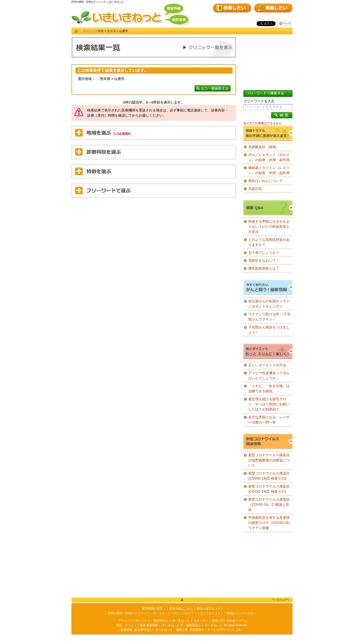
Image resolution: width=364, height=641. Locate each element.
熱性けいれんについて (266, 181)
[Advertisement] (154, 237)
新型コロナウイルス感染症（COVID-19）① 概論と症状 (269, 504)
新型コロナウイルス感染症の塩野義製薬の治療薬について (269, 460)
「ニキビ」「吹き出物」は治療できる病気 (269, 389)
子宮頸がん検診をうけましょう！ (269, 330)
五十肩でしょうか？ (264, 253)
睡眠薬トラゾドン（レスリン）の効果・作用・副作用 (269, 170)
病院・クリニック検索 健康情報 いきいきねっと (148, 625)
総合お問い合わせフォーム (230, 621)
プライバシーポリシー (132, 621)
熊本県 (112, 31)
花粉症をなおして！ (264, 260)
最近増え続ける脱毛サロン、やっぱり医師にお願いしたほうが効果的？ (269, 404)
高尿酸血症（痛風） (264, 147)
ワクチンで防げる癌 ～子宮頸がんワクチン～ (269, 317)
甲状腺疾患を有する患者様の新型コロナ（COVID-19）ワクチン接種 (270, 523)
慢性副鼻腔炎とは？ (264, 268)
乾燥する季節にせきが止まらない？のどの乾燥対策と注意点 (269, 227)
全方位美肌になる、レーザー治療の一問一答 (269, 420)
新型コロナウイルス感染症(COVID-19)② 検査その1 (269, 489)
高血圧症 (255, 189)
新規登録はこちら (181, 609)
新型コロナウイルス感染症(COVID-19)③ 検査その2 (269, 476)
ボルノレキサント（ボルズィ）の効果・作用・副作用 (269, 157)
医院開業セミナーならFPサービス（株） (217, 630)
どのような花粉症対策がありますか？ (269, 242)
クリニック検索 (93, 31)
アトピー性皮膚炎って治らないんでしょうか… (269, 375)
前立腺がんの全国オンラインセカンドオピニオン (269, 304)
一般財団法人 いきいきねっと (170, 621)
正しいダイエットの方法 (267, 365)
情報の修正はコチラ (210, 609)
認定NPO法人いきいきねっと (154, 630)
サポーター (201, 621)
